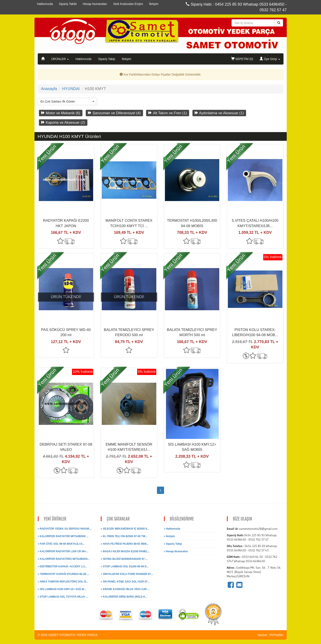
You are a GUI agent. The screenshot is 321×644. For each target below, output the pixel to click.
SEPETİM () (242, 59)
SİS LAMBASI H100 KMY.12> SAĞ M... (62, 589)
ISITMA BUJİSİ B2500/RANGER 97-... (124, 559)
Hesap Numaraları (176, 551)
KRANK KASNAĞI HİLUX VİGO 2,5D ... (125, 589)
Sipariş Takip (107, 59)
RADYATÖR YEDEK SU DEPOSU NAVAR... (65, 529)
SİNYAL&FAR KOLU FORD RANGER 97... (127, 574)
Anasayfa (49, 89)
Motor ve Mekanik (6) (61, 113)
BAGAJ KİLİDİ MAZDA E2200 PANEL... (125, 551)
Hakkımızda (83, 59)
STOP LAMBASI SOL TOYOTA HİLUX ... (63, 597)
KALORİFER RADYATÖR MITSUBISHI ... (63, 536)
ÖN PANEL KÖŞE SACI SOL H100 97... (125, 582)
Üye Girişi (270, 59)
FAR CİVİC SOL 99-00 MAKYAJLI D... (61, 544)
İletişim (127, 59)
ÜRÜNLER (60, 59)
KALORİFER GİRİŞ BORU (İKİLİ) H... (124, 597)
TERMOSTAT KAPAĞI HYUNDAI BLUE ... (64, 574)
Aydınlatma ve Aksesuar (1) (219, 113)
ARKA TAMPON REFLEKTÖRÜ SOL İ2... (63, 582)
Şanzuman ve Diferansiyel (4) (114, 113)
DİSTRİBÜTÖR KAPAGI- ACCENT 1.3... (62, 566)
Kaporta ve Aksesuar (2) (63, 123)
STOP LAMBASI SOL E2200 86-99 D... (125, 566)
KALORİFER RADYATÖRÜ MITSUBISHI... (64, 559)
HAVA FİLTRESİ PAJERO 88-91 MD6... (125, 544)
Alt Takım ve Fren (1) (168, 113)
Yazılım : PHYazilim (270, 635)
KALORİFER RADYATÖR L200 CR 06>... (63, 551)
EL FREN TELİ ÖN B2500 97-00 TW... (124, 536)
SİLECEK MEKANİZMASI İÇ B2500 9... (125, 529)
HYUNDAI (71, 89)
